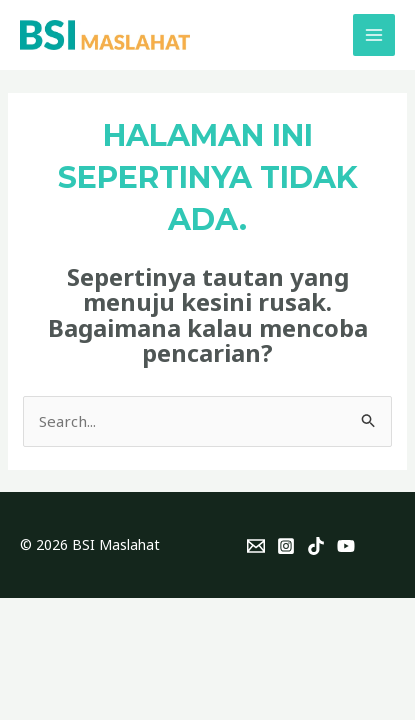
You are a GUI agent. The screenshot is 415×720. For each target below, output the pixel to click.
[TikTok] (316, 546)
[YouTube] (346, 546)
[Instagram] (286, 546)
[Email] (256, 546)
